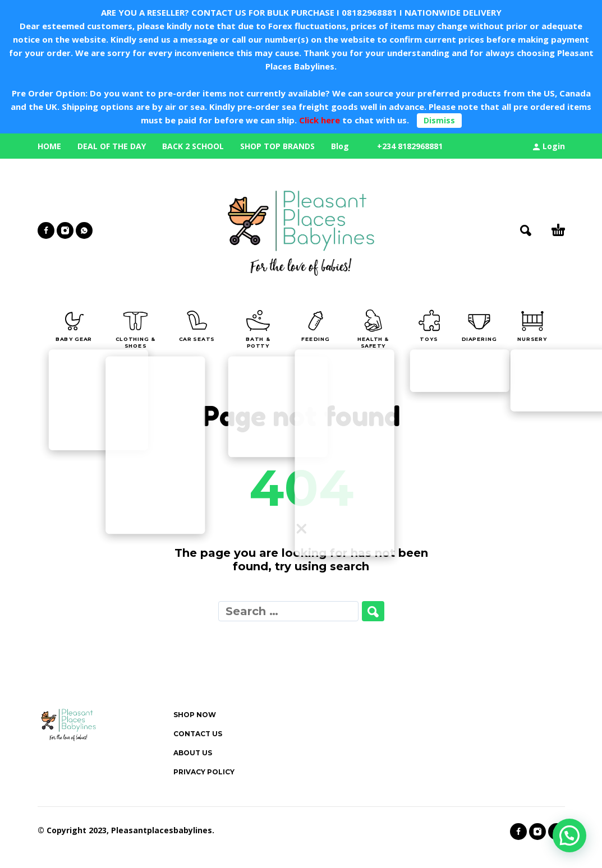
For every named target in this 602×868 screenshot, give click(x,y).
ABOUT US (193, 753)
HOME (49, 146)
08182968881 (369, 12)
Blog (340, 146)
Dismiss (439, 120)
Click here (318, 120)
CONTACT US (198, 734)
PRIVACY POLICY (204, 772)
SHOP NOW (195, 715)
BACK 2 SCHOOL (193, 146)
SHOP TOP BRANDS (277, 146)
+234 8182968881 (410, 146)
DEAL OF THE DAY (112, 146)
